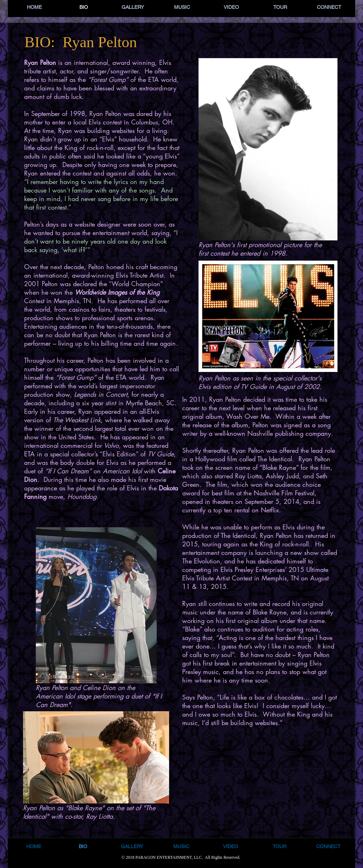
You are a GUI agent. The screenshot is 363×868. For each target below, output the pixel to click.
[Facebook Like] (259, 643)
